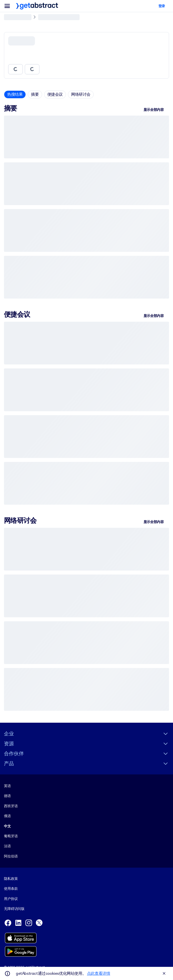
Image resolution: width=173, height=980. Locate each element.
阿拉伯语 (11, 856)
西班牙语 (11, 806)
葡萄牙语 (11, 836)
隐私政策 (11, 879)
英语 (7, 786)
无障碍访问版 (14, 909)
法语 (7, 846)
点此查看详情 (99, 973)
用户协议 (11, 899)
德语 (7, 796)
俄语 (7, 816)
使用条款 (11, 889)
